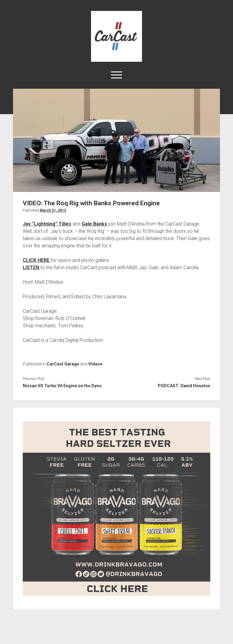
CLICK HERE (37, 260)
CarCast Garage (63, 364)
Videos (95, 364)
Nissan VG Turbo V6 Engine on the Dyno (62, 386)
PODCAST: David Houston (184, 386)
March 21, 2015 (53, 210)
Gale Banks (94, 224)
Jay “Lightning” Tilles (47, 224)
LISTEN (32, 268)
